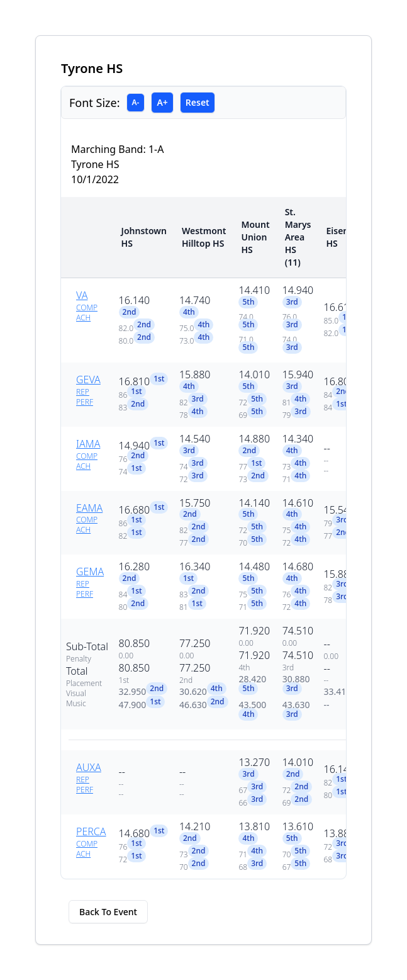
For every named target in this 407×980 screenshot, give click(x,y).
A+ (162, 102)
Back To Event (108, 912)
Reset (198, 102)
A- (136, 102)
